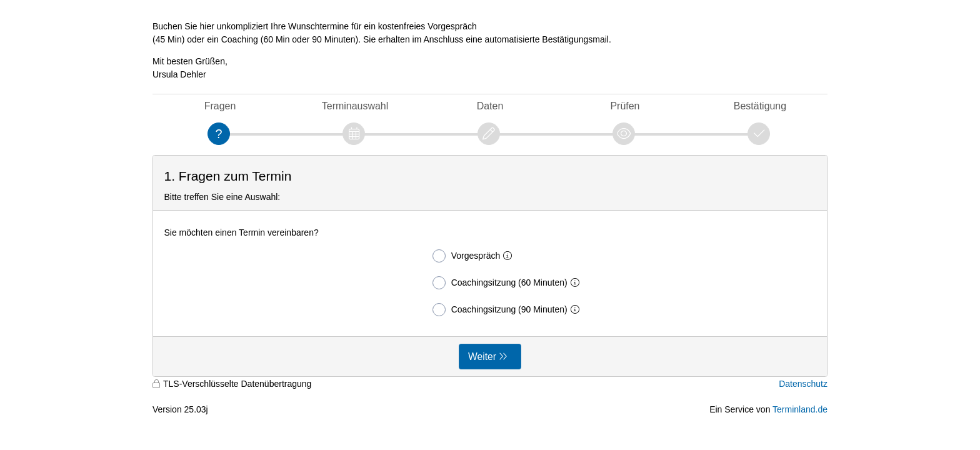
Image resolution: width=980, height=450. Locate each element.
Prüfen (625, 106)
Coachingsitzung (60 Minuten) (508, 283)
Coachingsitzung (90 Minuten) (508, 310)
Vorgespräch (475, 256)
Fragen (220, 106)
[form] (490, 266)
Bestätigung (760, 106)
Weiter (482, 357)
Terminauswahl (355, 106)
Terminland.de (800, 409)
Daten (490, 106)
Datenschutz (803, 384)
